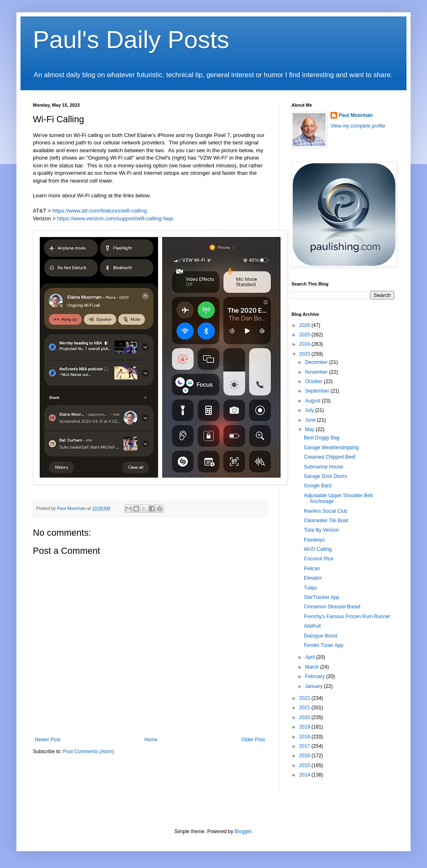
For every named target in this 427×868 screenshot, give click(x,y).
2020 (305, 717)
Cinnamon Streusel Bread (332, 607)
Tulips (310, 588)
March (313, 667)
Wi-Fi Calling (318, 549)
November (317, 372)
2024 (305, 344)
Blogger (243, 831)
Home (151, 740)
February (316, 676)
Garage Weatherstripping (331, 448)
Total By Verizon (321, 530)
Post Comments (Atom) (88, 752)
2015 (305, 765)
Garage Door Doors (325, 476)
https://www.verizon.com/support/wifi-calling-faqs (115, 218)
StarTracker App (321, 597)
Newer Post (48, 740)
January (315, 686)
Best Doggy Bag (322, 438)
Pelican (312, 569)
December (317, 362)
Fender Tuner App (324, 645)
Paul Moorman (356, 115)
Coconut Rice (319, 559)
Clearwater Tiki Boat (326, 521)
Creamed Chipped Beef (329, 457)
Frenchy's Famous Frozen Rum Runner (347, 617)
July (310, 410)
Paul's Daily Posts (131, 40)
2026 (305, 325)
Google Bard (318, 486)
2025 (305, 335)
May (310, 429)
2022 (305, 698)
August (313, 401)
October (315, 381)
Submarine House (324, 467)
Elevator (313, 578)
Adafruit (312, 626)
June (311, 420)
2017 (305, 746)
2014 (305, 775)
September (318, 391)
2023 (305, 354)
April (311, 657)
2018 (305, 737)
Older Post (253, 740)
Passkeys (314, 540)
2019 (305, 727)
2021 (305, 708)
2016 (305, 756)
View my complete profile (358, 126)
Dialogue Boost (320, 636)
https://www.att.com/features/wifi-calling (100, 211)
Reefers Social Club (326, 511)
